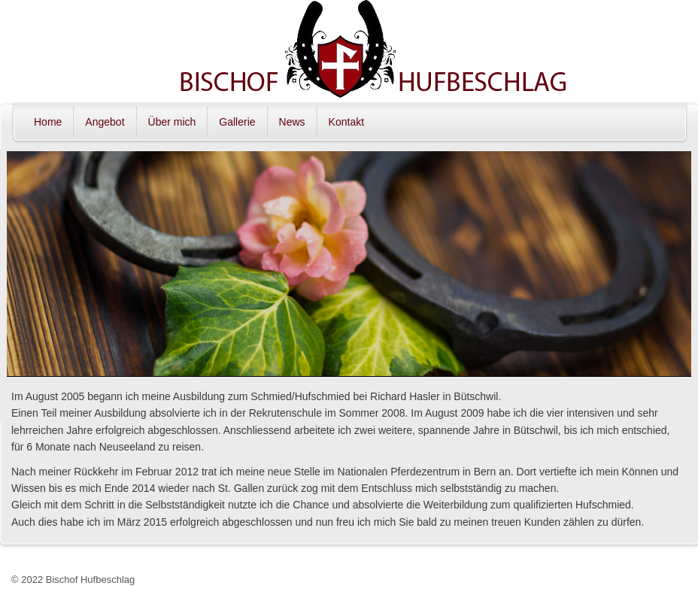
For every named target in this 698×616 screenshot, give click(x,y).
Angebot (105, 122)
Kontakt (346, 122)
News (292, 122)
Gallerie (237, 122)
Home (48, 122)
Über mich (172, 122)
